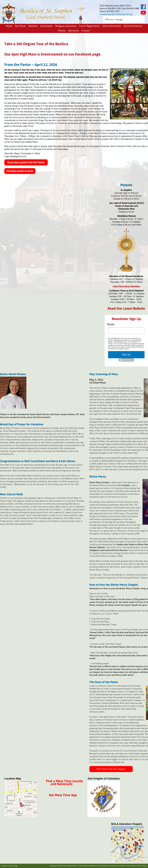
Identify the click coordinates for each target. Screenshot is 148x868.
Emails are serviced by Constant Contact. (126, 348)
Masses (126, 185)
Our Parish (20, 26)
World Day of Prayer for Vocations (22, 425)
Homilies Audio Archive (20, 171)
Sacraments (47, 26)
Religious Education (66, 26)
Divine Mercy (98, 477)
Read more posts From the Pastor (26, 163)
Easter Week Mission (13, 374)
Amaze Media (131, 866)
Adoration (73, 31)
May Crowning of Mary (104, 374)
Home (9, 26)
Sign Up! (126, 355)
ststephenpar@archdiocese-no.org (116, 14)
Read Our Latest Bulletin (126, 309)
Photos (62, 31)
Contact (86, 31)
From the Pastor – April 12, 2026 (31, 65)
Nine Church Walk (11, 495)
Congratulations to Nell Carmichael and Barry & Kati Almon (38, 461)
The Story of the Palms (104, 682)
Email (111, 325)
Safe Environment (112, 26)
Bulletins (33, 26)
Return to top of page (10, 866)
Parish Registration (89, 26)
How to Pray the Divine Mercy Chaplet (114, 585)
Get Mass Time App (63, 795)
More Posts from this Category (111, 769)
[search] (121, 20)
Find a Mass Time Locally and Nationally (64, 783)
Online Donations (133, 26)
